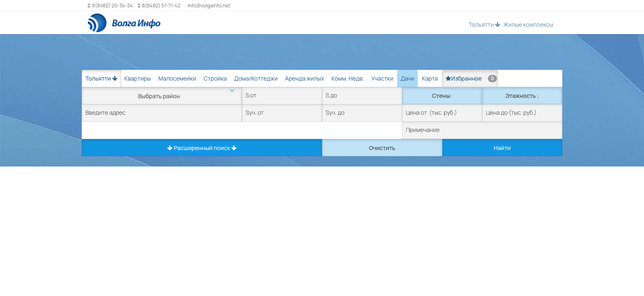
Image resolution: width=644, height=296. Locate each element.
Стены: (442, 96)
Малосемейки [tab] (177, 78)
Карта (430, 78)
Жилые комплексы (528, 24)
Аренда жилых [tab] (305, 78)
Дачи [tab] (407, 78)
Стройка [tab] (215, 78)
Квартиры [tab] (138, 78)
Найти (502, 148)
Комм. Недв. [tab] (348, 78)
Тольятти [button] (484, 24)
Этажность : (522, 96)
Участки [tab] (382, 78)
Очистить (382, 148)
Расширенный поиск (202, 148)
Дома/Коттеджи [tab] (256, 78)
